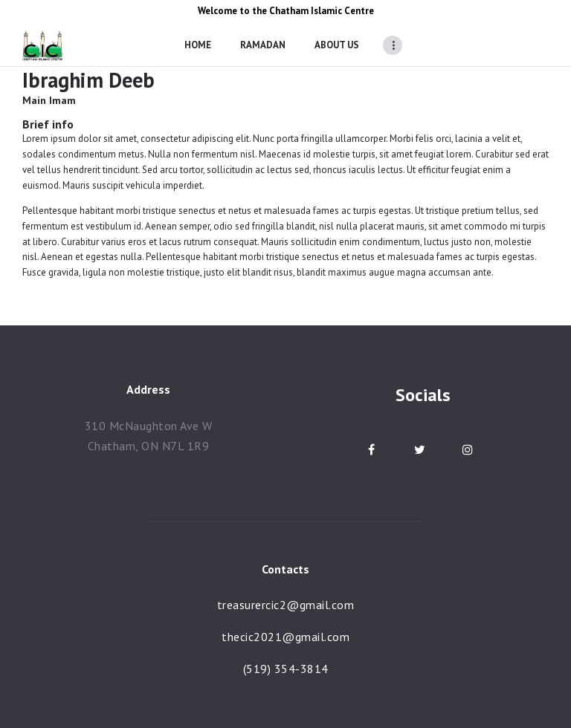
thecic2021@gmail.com (285, 637)
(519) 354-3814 (286, 669)
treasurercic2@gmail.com (286, 605)
